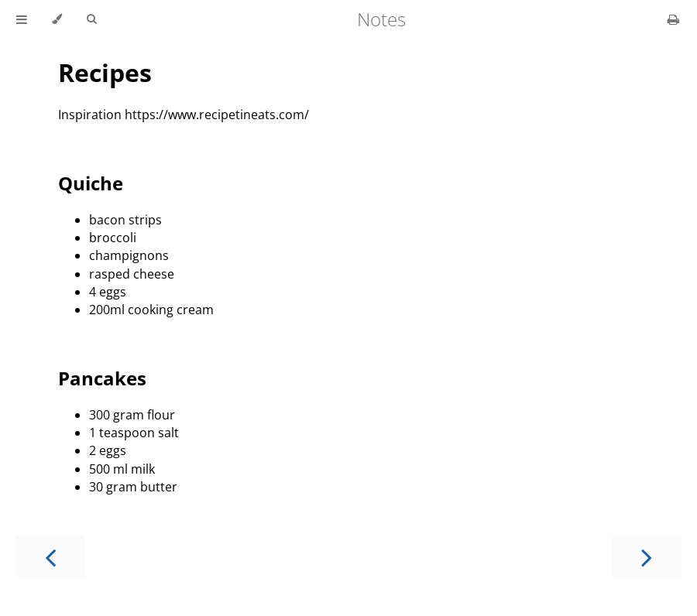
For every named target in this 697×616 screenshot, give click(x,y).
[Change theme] (57, 19)
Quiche (91, 183)
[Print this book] (673, 19)
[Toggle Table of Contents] (22, 19)
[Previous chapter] (50, 556)
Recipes (105, 72)
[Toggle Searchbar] (91, 19)
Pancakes (102, 378)
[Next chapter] (647, 556)
